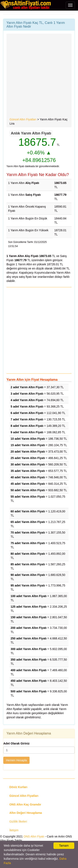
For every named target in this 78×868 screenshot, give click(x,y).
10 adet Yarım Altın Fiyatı (28, 439)
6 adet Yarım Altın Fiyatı (27, 413)
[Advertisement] (39, 76)
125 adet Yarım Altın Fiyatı (29, 607)
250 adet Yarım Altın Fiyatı (29, 638)
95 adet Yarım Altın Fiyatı (28, 585)
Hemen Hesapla (16, 760)
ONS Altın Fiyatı (34, 836)
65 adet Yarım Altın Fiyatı (28, 522)
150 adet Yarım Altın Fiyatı (29, 617)
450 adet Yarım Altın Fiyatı (29, 681)
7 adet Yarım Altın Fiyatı (27, 419)
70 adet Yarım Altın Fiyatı (28, 533)
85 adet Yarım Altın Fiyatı (28, 564)
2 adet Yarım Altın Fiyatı (27, 387)
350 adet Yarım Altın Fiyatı (29, 660)
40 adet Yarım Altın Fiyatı (28, 477)
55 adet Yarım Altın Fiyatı (28, 497)
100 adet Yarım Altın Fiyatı (29, 596)
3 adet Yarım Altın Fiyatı (27, 394)
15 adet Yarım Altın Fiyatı (28, 445)
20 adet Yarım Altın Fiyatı (28, 452)
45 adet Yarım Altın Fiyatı (28, 484)
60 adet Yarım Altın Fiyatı (28, 511)
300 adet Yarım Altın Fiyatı (29, 649)
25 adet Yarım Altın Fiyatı (28, 458)
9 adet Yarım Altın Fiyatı (27, 432)
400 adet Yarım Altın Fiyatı (29, 670)
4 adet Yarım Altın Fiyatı (27, 400)
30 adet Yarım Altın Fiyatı (28, 464)
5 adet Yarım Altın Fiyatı (27, 406)
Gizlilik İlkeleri (18, 821)
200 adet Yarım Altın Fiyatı (29, 628)
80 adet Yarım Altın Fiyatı (28, 554)
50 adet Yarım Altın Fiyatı (28, 490)
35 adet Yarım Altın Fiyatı (28, 471)
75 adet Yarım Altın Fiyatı (28, 543)
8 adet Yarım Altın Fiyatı (27, 426)
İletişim (14, 830)
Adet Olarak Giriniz (16, 743)
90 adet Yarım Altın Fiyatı (28, 575)
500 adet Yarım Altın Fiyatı (29, 691)
